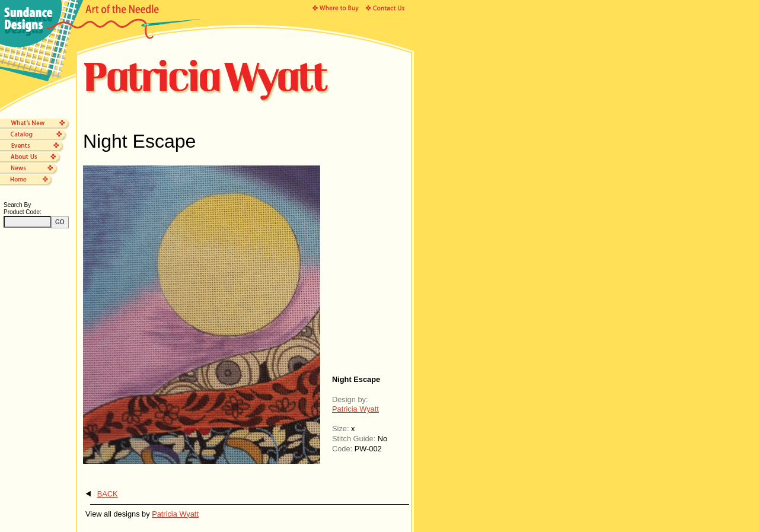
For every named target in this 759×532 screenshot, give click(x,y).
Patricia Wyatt (355, 409)
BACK (108, 494)
